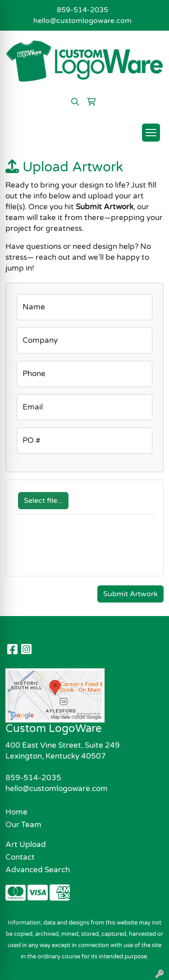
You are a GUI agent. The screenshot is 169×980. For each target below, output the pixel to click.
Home (16, 812)
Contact (20, 857)
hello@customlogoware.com (82, 21)
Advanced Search (38, 870)
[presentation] (83, 550)
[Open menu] (151, 133)
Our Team (23, 825)
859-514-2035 (82, 10)
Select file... (43, 501)
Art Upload (26, 844)
